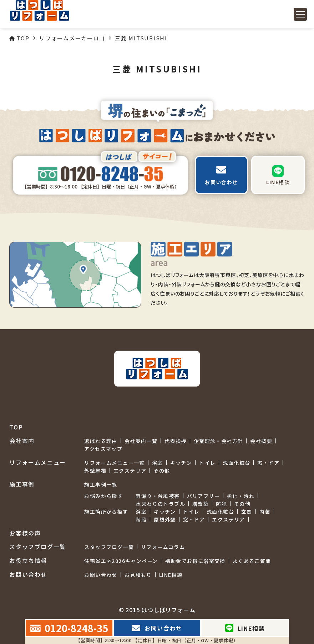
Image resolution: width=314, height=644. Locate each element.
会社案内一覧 (141, 441)
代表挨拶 (176, 441)
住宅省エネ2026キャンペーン (121, 561)
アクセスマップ (103, 449)
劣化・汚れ (241, 496)
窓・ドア (268, 463)
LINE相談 (171, 575)
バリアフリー (203, 496)
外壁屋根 (95, 471)
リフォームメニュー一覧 (114, 463)
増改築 (201, 504)
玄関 (247, 512)
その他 (162, 471)
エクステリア (130, 471)
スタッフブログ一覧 (109, 547)
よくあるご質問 (252, 561)
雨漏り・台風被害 (158, 496)
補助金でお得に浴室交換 (195, 561)
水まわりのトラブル (160, 504)
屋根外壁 (165, 519)
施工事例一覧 (101, 484)
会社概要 (261, 441)
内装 (265, 512)
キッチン (181, 463)
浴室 (158, 463)
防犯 (221, 504)
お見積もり (138, 575)
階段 (141, 519)
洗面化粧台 (236, 463)
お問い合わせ (101, 575)
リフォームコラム (163, 547)
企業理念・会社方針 (219, 441)
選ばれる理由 (101, 441)
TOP (16, 427)
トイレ (207, 463)
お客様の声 (25, 533)
